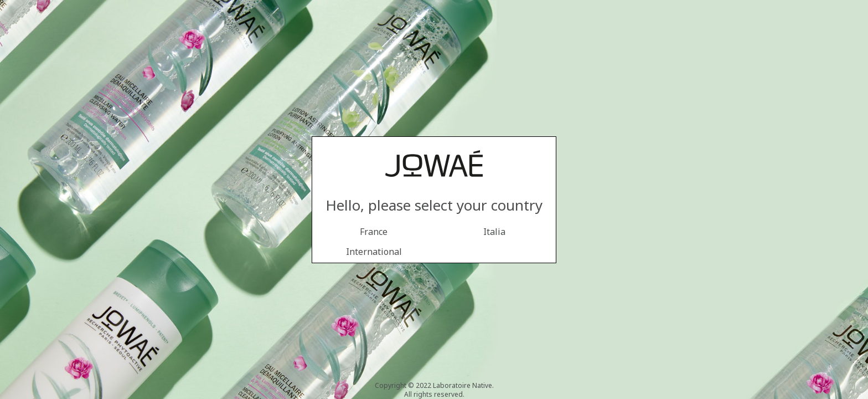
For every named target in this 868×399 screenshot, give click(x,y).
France (374, 232)
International (374, 252)
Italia (494, 232)
